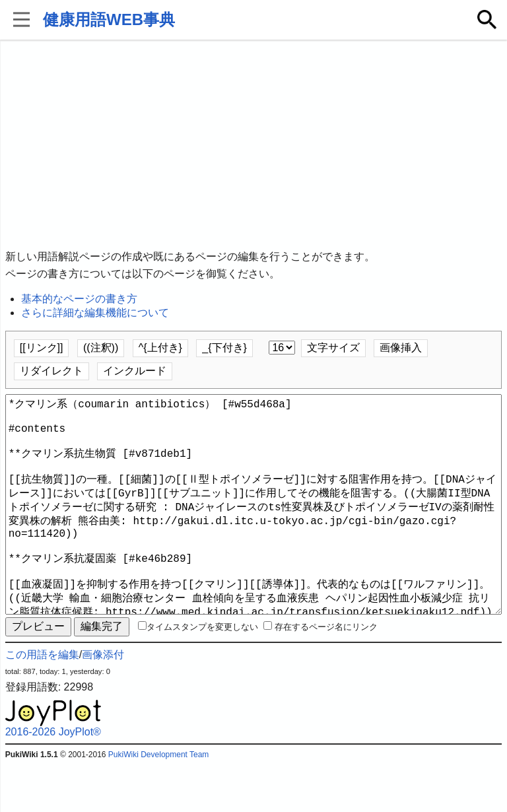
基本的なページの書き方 (79, 299)
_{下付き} (224, 348)
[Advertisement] (254, 145)
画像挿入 (401, 348)
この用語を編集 (42, 702)
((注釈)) (101, 348)
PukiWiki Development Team (159, 802)
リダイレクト (51, 371)
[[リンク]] (42, 348)
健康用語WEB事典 (109, 19)
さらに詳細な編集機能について (95, 313)
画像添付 (103, 702)
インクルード (135, 371)
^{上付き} (160, 348)
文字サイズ (333, 348)
